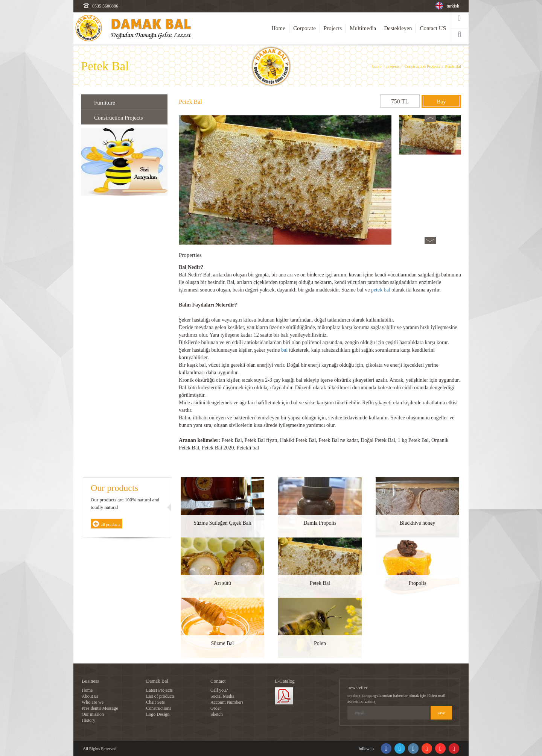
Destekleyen (398, 28)
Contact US (433, 28)
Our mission (93, 714)
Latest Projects (159, 690)
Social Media (222, 696)
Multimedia (363, 28)
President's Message (100, 708)
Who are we (93, 702)
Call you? (219, 690)
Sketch (217, 714)
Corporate (304, 28)
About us (90, 696)
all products (111, 524)
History (88, 720)
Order (216, 708)
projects (393, 66)
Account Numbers (227, 702)
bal (284, 350)
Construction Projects (422, 66)
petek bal (381, 290)
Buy (441, 102)
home (377, 66)
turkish (453, 6)
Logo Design (158, 714)
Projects (333, 28)
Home (278, 28)
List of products (160, 696)
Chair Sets (155, 702)
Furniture (105, 103)
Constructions (159, 708)
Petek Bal (453, 66)
